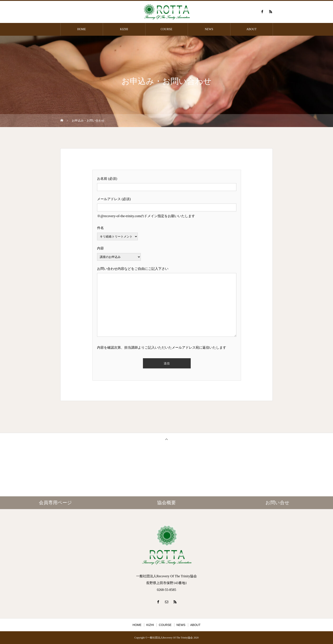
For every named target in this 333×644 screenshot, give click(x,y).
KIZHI (124, 29)
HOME (81, 29)
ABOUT (251, 29)
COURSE (166, 29)
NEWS (209, 29)
